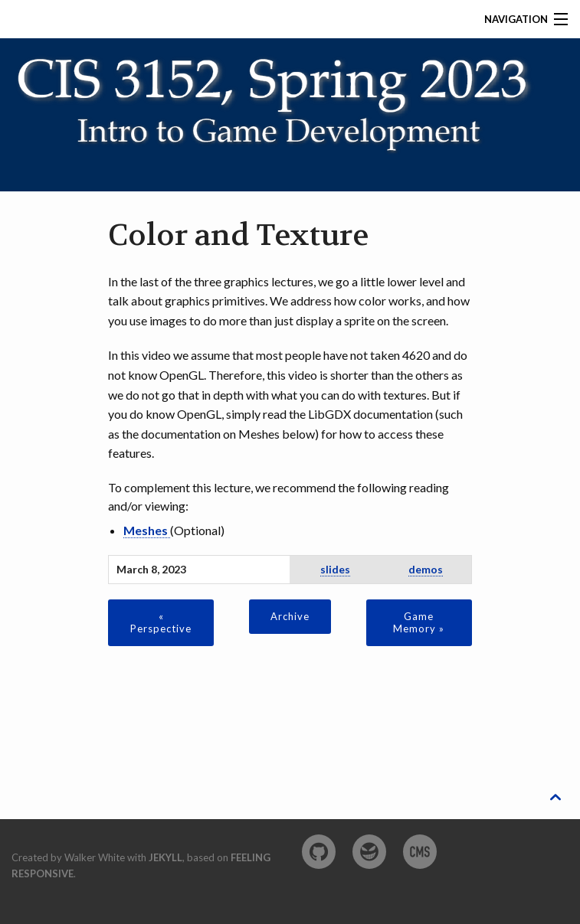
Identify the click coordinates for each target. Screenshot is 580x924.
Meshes (147, 530)
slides (335, 569)
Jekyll (165, 857)
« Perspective (161, 622)
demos (426, 569)
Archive (290, 616)
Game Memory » (419, 622)
